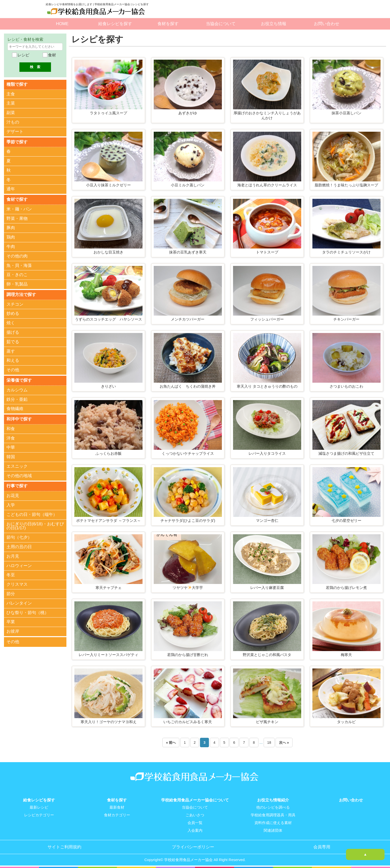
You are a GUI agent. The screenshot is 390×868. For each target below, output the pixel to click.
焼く (11, 322)
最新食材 (117, 807)
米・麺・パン (19, 208)
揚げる (13, 332)
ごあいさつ (195, 815)
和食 (11, 428)
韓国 (11, 456)
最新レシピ (39, 807)
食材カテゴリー (117, 815)
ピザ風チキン (267, 722)
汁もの (13, 122)
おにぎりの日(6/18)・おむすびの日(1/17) (35, 525)
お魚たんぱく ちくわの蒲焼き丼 (188, 386)
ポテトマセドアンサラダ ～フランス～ (108, 520)
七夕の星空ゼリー (346, 520)
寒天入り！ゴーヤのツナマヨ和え (109, 722)
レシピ (23, 55)
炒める (13, 313)
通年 (11, 189)
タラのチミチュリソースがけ (346, 252)
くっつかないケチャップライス (188, 453)
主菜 (11, 103)
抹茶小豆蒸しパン (346, 113)
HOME (62, 24)
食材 (51, 55)
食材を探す (168, 24)
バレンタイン (19, 602)
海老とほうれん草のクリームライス (267, 185)
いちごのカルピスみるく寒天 (188, 722)
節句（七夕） (19, 536)
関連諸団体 (273, 830)
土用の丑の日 (19, 545)
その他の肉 (17, 255)
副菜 (11, 112)
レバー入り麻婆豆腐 (267, 588)
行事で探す (17, 484)
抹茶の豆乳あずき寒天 (188, 252)
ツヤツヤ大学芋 (188, 588)
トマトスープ (267, 252)
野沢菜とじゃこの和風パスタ (267, 655)
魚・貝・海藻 (19, 265)
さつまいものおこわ (346, 386)
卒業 (11, 620)
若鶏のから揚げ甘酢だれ (188, 655)
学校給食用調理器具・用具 (273, 815)
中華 (11, 446)
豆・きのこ (17, 274)
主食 (11, 94)
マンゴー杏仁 (267, 520)
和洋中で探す (19, 418)
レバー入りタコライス (267, 453)
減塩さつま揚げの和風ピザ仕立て (346, 453)
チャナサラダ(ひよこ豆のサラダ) (188, 520)
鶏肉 (11, 237)
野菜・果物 (17, 218)
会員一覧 (195, 822)
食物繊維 (15, 408)
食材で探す (17, 199)
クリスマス (17, 583)
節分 (11, 592)
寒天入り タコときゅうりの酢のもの (267, 386)
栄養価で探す (19, 379)
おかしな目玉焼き (108, 252)
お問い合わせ (327, 24)
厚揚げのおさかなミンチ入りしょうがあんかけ (267, 115)
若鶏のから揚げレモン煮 (346, 588)
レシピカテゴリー (39, 815)
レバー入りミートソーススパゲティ (108, 655)
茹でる (13, 341)
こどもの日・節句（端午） (32, 513)
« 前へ (171, 743)
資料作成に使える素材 (273, 822)
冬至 (11, 573)
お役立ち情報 (274, 24)
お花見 (13, 494)
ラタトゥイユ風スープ (108, 113)
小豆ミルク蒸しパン (188, 185)
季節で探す (17, 142)
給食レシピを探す (115, 24)
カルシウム (17, 389)
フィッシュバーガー (267, 319)
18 (269, 743)
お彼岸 (13, 630)
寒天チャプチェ (109, 588)
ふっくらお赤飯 (109, 453)
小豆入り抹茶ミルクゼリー (108, 185)
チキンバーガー (346, 319)
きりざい (108, 386)
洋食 (11, 437)
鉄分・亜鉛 (17, 398)
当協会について (221, 24)
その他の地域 (19, 475)
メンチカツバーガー (188, 319)
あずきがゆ (188, 113)
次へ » (284, 743)
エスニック (17, 465)
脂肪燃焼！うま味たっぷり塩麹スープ (346, 185)
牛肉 (11, 246)
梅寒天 (346, 655)
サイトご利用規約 (64, 846)
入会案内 (195, 830)
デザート (15, 131)
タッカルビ (346, 722)
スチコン (15, 303)
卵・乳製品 (17, 284)
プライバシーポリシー (193, 846)
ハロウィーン (19, 564)
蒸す (11, 350)
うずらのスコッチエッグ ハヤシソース (108, 319)
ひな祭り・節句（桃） (28, 611)
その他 (13, 369)
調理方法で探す (21, 294)
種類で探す (17, 84)
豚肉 (11, 227)
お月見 (13, 555)
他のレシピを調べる (273, 807)
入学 (11, 504)
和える (13, 360)
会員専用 (322, 846)
